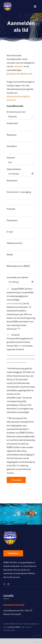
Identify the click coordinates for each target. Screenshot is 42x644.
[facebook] (4, 584)
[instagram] (8, 584)
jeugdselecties (14, 74)
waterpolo (18, 66)
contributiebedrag (15, 303)
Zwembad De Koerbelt (14, 605)
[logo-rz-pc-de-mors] (8, 3)
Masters (28, 74)
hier (20, 346)
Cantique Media (14, 627)
